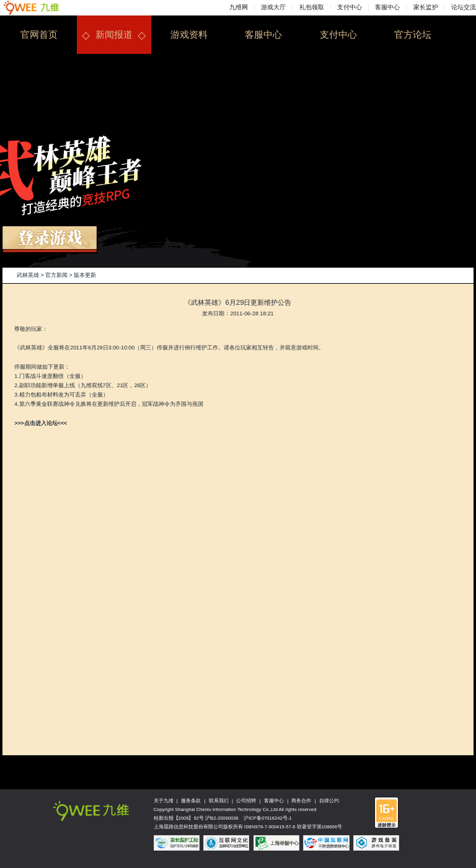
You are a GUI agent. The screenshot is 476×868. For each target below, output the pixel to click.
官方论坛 (413, 34)
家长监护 (426, 7)
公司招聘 (246, 801)
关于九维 (164, 801)
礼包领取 (312, 7)
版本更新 (85, 275)
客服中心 (387, 7)
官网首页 (39, 34)
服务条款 (191, 801)
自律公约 (329, 801)
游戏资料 (189, 34)
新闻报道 (114, 34)
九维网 (239, 7)
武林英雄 (28, 275)
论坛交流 (464, 7)
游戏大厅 (273, 7)
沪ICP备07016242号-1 (267, 818)
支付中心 (350, 7)
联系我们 (219, 801)
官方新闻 (56, 275)
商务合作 (301, 801)
